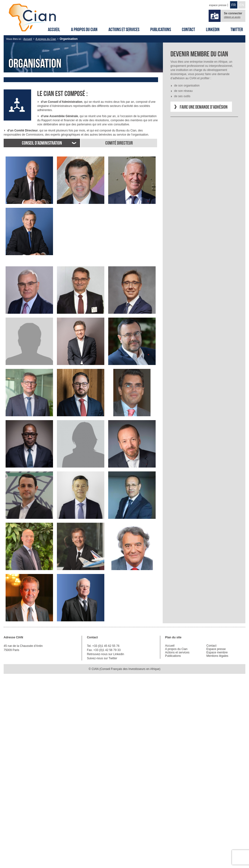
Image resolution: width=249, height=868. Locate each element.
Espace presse (216, 649)
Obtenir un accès (232, 17)
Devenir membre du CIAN (199, 54)
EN (242, 5)
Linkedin (213, 29)
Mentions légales (217, 656)
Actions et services (124, 29)
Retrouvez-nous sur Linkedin (105, 654)
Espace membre (217, 652)
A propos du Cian (84, 29)
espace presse (218, 5)
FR (234, 5)
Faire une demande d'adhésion (204, 107)
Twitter (237, 29)
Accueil (54, 29)
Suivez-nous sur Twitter (102, 658)
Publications (161, 29)
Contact (188, 29)
